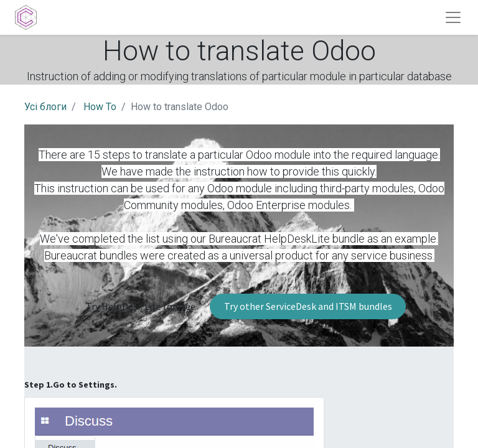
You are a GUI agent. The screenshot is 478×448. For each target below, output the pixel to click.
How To (100, 107)
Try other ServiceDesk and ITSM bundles (308, 306)
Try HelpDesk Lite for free (141, 306)
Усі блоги (45, 107)
